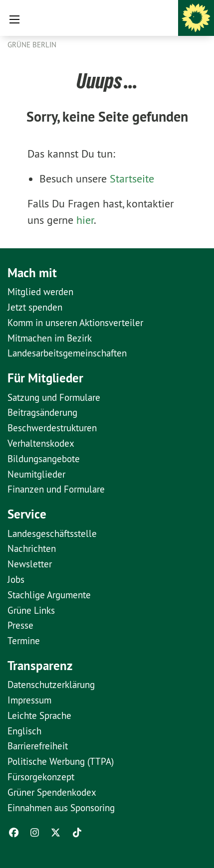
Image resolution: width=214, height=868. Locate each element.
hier (85, 220)
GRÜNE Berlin (32, 45)
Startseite (132, 178)
